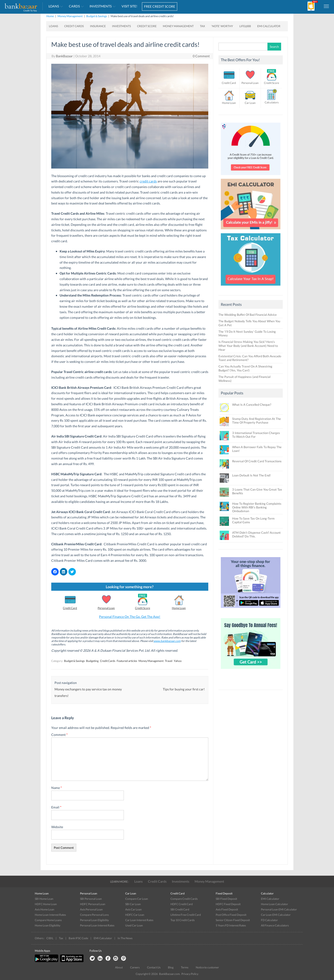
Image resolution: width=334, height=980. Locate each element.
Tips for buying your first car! (184, 689)
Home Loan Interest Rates (50, 915)
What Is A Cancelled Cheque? (252, 405)
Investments (101, 6)
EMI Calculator (269, 26)
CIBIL (50, 938)
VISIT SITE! (129, 6)
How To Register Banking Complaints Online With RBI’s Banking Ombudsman (257, 507)
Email (56, 807)
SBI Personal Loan (91, 899)
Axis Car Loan (133, 909)
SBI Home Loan (44, 899)
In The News (125, 938)
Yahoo (178, 661)
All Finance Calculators (275, 925)
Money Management (70, 16)
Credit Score (147, 26)
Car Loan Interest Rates (139, 920)
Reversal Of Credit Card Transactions (257, 461)
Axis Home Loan (45, 909)
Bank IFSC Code (78, 938)
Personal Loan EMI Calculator (279, 909)
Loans (54, 6)
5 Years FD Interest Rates (231, 925)
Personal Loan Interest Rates (97, 925)
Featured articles (127, 661)
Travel (169, 661)
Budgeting (92, 661)
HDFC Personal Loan (93, 904)
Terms (185, 967)
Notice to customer (207, 967)
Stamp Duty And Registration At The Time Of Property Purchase (257, 421)
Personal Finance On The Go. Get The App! (130, 617)
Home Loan (179, 608)
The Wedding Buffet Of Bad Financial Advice (248, 315)
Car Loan (250, 103)
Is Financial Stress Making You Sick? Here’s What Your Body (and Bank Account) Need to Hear (248, 346)
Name (57, 788)
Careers (135, 967)
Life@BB (245, 26)
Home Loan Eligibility (48, 925)
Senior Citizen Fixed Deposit (233, 920)
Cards (74, 6)
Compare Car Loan (137, 899)
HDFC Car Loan (135, 915)
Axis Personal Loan (91, 909)
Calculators (272, 102)
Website (57, 827)
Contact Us (154, 967)
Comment (59, 735)
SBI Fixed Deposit (226, 899)
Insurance (98, 26)
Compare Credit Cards (184, 899)
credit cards (148, 181)
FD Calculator (269, 920)
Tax (202, 26)
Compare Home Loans (48, 920)
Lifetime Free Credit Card (186, 915)
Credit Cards (74, 26)
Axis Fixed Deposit (227, 909)
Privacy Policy (190, 974)
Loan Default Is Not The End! (251, 475)
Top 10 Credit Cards (183, 920)
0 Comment (201, 56)
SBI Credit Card (180, 909)
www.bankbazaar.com (167, 641)
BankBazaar (64, 56)
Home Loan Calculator (275, 904)
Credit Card (70, 608)
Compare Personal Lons (94, 915)
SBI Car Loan (133, 904)
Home (50, 16)
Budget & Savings (97, 16)
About (119, 967)
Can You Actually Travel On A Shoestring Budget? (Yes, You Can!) (245, 368)
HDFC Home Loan (46, 904)
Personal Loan (106, 608)
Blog (171, 967)
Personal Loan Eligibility (94, 920)
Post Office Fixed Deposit (231, 915)
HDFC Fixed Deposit (228, 904)
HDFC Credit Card (182, 904)
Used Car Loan (134, 925)
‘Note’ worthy (222, 26)
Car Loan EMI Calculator (276, 915)
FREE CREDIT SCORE (160, 6)
